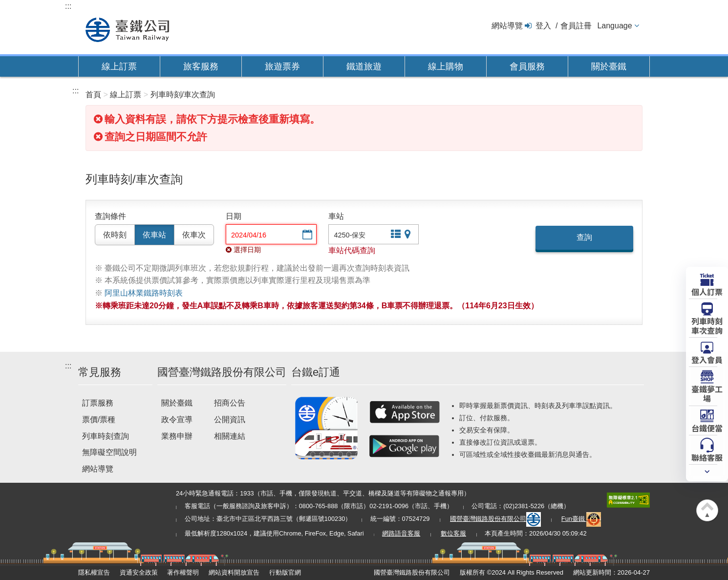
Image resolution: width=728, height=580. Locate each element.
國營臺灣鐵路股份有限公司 (495, 519)
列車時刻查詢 (106, 436)
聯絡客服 (707, 457)
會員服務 (527, 66)
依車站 (154, 235)
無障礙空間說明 (109, 452)
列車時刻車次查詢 (707, 325)
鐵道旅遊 (364, 66)
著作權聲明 (183, 572)
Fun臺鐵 (581, 519)
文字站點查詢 (395, 235)
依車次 (194, 235)
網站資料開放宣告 (234, 572)
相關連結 (230, 436)
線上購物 (446, 66)
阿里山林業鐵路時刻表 (144, 293)
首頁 (93, 95)
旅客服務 (201, 66)
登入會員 (707, 359)
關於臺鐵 (609, 66)
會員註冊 (576, 26)
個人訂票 (707, 291)
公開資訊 (230, 419)
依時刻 (115, 235)
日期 (234, 216)
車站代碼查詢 (352, 250)
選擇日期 (306, 235)
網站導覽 (507, 26)
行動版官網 (285, 572)
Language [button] (614, 26)
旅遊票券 (282, 66)
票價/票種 (99, 419)
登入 (543, 26)
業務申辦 (177, 436)
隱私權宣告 (94, 572)
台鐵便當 (707, 428)
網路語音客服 (401, 533)
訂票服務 (98, 403)
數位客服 (453, 533)
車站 (336, 216)
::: (68, 6)
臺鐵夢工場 (707, 393)
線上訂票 (119, 66)
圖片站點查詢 (408, 235)
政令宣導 (177, 419)
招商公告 (230, 403)
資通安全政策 (139, 572)
